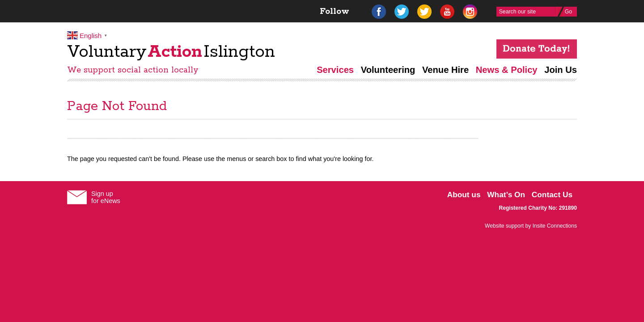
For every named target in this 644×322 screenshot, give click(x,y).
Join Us (561, 70)
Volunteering (388, 70)
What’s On (506, 195)
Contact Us (552, 195)
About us (464, 195)
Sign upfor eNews (106, 197)
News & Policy (507, 70)
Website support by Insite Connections (531, 226)
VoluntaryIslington (171, 52)
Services (335, 70)
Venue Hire (445, 70)
